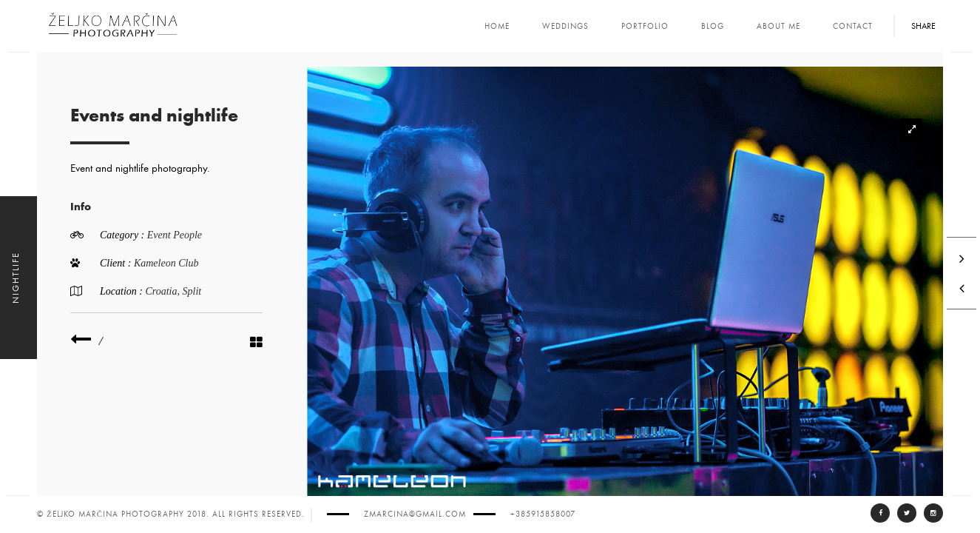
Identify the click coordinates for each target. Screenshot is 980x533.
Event (160, 235)
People (187, 235)
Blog (713, 26)
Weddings (565, 26)
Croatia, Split (173, 291)
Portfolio (645, 26)
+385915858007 (543, 514)
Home (497, 26)
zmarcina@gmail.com (415, 514)
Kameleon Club (166, 263)
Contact (853, 26)
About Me (778, 26)
